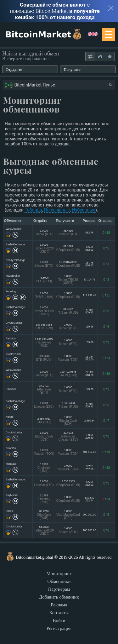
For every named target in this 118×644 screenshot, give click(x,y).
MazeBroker (13, 276)
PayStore (11, 389)
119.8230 (44, 358)
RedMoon (11, 338)
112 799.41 (89, 295)
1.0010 (44, 452)
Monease (11, 464)
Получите (72, 69)
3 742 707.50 (89, 468)
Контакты (59, 613)
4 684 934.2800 (44, 342)
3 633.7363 (68, 405)
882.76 (89, 233)
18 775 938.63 (89, 264)
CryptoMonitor (14, 323)
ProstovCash (13, 354)
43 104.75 (90, 280)
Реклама (59, 605)
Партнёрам (59, 589)
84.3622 (68, 311)
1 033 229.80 (89, 436)
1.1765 (44, 499)
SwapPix (11, 448)
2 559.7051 (44, 420)
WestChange (13, 229)
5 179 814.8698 (68, 264)
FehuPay (11, 291)
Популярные (57, 210)
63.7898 (44, 530)
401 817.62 (89, 452)
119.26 (89, 327)
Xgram (10, 417)
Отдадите (14, 69)
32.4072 (68, 436)
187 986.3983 (44, 326)
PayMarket (12, 495)
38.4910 (68, 232)
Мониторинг (59, 573)
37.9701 (44, 389)
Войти (59, 620)
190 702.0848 (68, 373)
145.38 (89, 389)
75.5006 (44, 279)
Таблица (33, 210)
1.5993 (68, 295)
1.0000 (44, 232)
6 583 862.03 (89, 248)
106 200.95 (89, 530)
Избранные (84, 210)
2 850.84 (90, 421)
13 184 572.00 (89, 358)
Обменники (59, 581)
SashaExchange (15, 244)
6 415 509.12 (89, 311)
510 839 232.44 (89, 499)
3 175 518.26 (89, 374)
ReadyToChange (15, 260)
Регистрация (59, 628)
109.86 (89, 342)
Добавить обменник (59, 597)
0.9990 (44, 467)
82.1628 (68, 248)
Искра (9, 511)
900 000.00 (89, 515)
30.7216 (44, 514)
